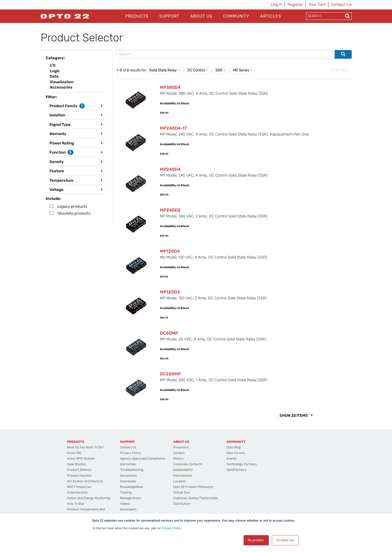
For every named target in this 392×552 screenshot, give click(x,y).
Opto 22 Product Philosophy (193, 487)
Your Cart (317, 4)
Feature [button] (57, 171)
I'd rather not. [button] (285, 540)
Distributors (182, 504)
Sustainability (183, 470)
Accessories (61, 87)
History (179, 459)
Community (236, 16)
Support (169, 16)
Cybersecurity (77, 493)
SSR (219, 70)
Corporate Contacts (188, 464)
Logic (55, 71)
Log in (276, 4)
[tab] (77, 106)
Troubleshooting (132, 470)
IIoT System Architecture (85, 481)
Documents (128, 476)
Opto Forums (236, 453)
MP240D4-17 (173, 128)
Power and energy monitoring (89, 498)
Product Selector (79, 470)
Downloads (128, 481)
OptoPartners (236, 470)
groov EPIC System (81, 459)
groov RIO (74, 453)
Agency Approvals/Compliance (143, 459)
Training (126, 493)
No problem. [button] (256, 540)
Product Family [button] (67, 106)
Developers (128, 509)
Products (137, 16)
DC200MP (170, 374)
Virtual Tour (182, 493)
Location (180, 481)
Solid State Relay (163, 70)
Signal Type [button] (60, 125)
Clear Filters (340, 70)
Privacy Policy (172, 528)
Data (54, 76)
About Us (201, 16)
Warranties (128, 464)
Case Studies (76, 464)
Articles (271, 16)
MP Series (241, 70)
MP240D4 (170, 169)
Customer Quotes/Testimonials (196, 498)
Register (295, 4)
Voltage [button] (56, 190)
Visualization (62, 82)
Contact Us (341, 4)
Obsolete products (74, 213)
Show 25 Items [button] (294, 415)
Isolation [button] (57, 115)
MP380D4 (170, 87)
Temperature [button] (61, 180)
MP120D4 (170, 251)
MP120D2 (170, 292)
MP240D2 (170, 210)
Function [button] (61, 152)
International (182, 476)
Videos (125, 504)
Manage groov (131, 498)
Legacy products (72, 206)
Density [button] (57, 162)
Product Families (79, 476)
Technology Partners (242, 464)
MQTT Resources (79, 487)
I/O (53, 65)
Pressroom (181, 447)
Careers (179, 453)
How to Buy (76, 504)
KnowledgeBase (132, 487)
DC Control (196, 70)
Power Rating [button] (62, 143)
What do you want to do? (85, 447)
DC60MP (169, 333)
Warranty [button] (58, 134)
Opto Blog (233, 447)
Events (231, 459)
